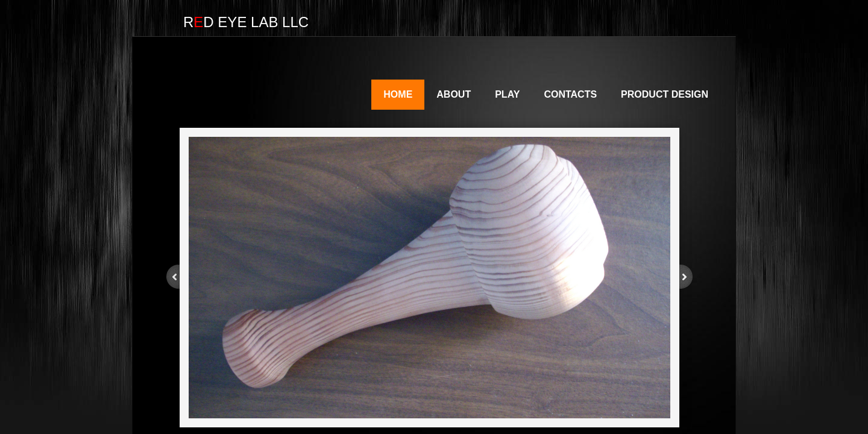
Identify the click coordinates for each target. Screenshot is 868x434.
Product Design (665, 94)
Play (507, 94)
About (454, 94)
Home (398, 94)
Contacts (570, 94)
